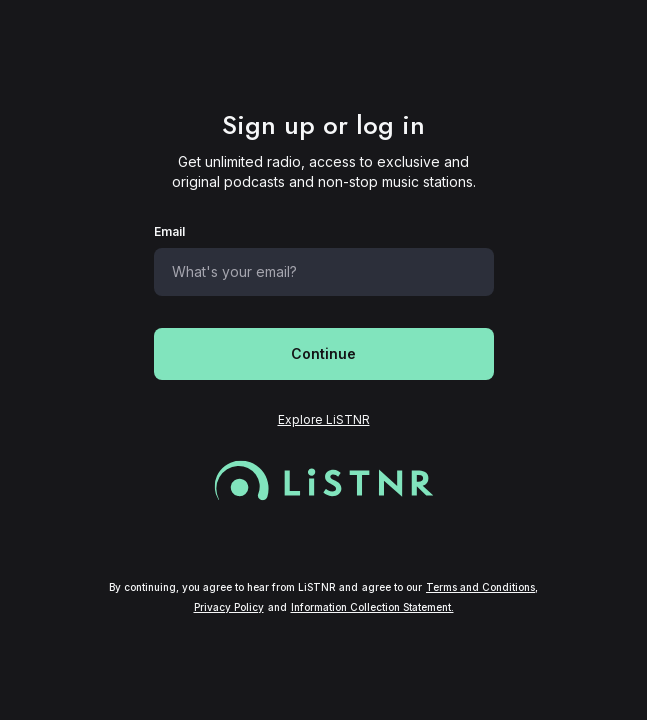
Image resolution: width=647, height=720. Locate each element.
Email (169, 231)
